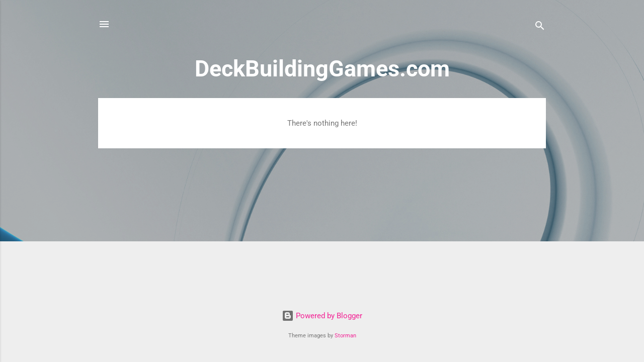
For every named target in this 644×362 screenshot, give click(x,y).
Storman (345, 336)
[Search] (540, 27)
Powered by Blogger (322, 316)
